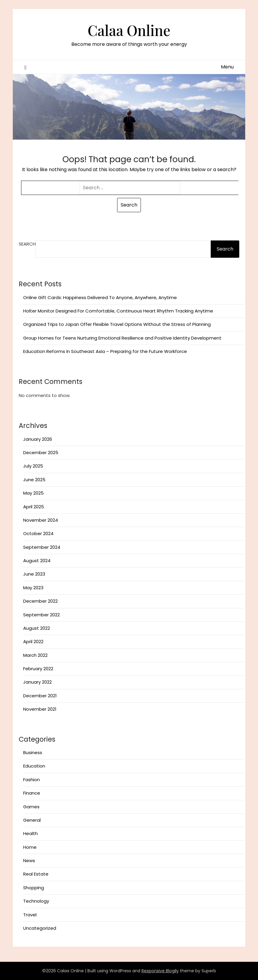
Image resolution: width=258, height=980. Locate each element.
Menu (227, 67)
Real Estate (36, 874)
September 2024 (42, 547)
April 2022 (33, 641)
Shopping (34, 888)
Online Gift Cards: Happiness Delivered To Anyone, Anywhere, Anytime (100, 297)
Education (34, 766)
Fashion (32, 780)
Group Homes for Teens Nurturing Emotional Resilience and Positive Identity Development (122, 338)
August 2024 (37, 561)
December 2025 (41, 453)
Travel (30, 915)
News (29, 861)
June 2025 (34, 480)
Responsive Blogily (160, 971)
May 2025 (33, 493)
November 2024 (41, 520)
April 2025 (34, 507)
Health (30, 833)
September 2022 (41, 615)
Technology (36, 901)
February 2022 (38, 669)
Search (27, 244)
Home (30, 847)
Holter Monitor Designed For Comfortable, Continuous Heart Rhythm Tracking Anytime (118, 311)
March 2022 (35, 655)
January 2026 (38, 439)
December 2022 (40, 601)
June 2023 (34, 574)
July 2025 (33, 466)
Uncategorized (40, 928)
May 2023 (33, 588)
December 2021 (40, 696)
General (32, 820)
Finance (32, 793)
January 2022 (37, 682)
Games (31, 807)
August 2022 (37, 628)
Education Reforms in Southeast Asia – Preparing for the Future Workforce (105, 351)
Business (33, 752)
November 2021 (40, 709)
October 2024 (38, 533)
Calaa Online (129, 30)
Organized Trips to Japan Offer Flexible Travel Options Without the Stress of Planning (117, 324)
